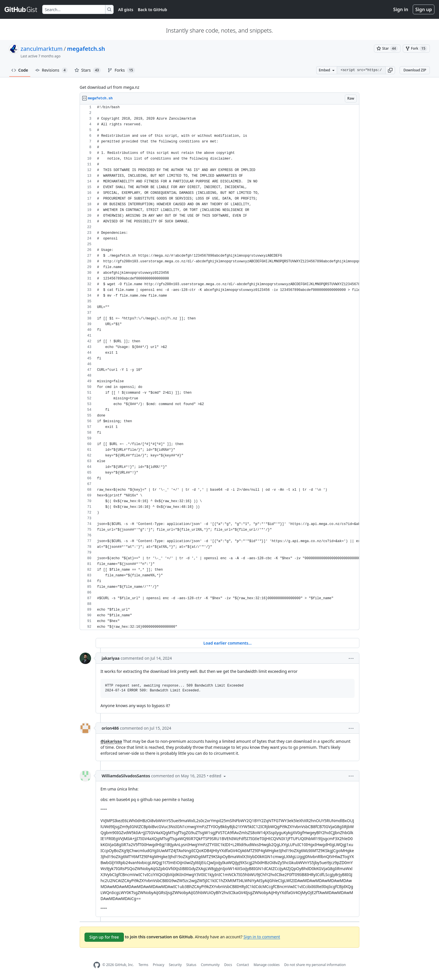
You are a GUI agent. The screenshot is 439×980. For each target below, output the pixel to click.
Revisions (51, 70)
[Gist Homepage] (21, 9)
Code (20, 70)
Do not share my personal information (315, 965)
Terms (143, 965)
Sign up (424, 9)
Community (210, 965)
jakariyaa (111, 658)
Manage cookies (266, 965)
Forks (121, 70)
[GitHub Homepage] (97, 965)
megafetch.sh (86, 49)
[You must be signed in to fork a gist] (416, 49)
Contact (243, 965)
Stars (88, 70)
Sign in (401, 9)
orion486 (110, 728)
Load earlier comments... (227, 643)
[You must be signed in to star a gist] (387, 49)
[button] (390, 70)
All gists (126, 10)
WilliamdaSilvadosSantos (126, 776)
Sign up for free (104, 937)
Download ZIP (415, 70)
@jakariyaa (111, 741)
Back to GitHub (152, 10)
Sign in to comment (262, 936)
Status (191, 965)
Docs (228, 965)
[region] (219, 367)
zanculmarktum (42, 49)
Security (175, 965)
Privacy (159, 965)
